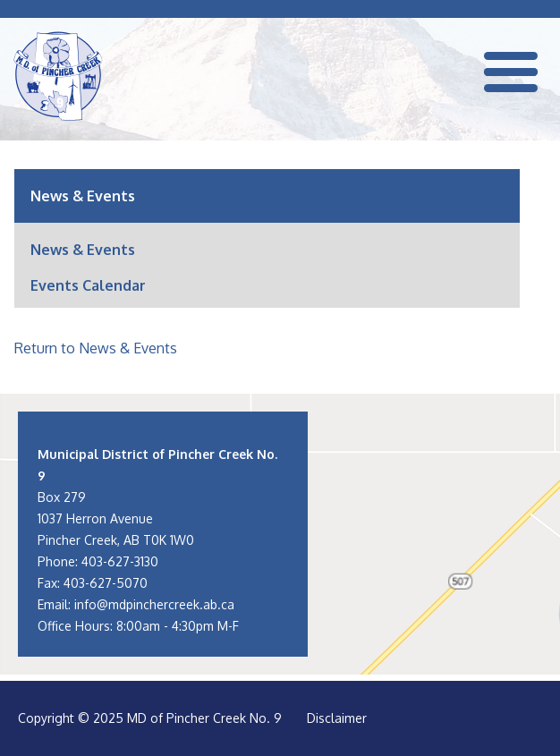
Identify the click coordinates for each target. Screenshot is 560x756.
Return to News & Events (96, 348)
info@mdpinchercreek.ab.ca (154, 604)
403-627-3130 (120, 561)
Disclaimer (337, 718)
